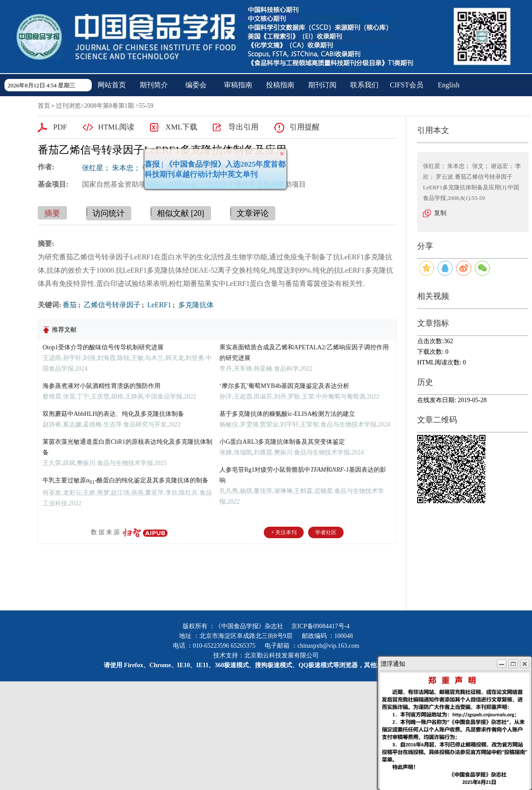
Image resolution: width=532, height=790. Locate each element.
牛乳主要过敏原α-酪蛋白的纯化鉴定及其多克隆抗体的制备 (125, 480)
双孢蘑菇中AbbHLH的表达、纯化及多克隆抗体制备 (113, 414)
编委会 (196, 85)
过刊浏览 (68, 106)
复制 (440, 213)
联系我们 (364, 85)
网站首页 (112, 85)
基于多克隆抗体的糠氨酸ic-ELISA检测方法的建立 (287, 414)
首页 (44, 106)
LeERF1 (158, 305)
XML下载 (181, 127)
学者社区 (326, 532)
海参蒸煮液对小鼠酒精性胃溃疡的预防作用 (102, 386)
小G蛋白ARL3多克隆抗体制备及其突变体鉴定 (282, 442)
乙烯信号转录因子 (111, 305)
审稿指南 (238, 85)
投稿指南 (280, 85)
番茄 (70, 305)
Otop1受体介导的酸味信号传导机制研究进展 (103, 347)
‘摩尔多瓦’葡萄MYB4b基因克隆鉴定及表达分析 (284, 386)
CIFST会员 (407, 85)
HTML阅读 (116, 127)
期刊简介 (154, 85)
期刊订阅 (322, 85)
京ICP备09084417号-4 (320, 626)
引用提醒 (305, 127)
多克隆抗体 (195, 305)
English (449, 85)
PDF (60, 127)
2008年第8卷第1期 (109, 106)
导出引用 (243, 127)
